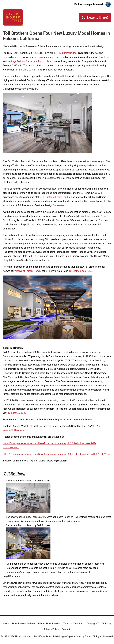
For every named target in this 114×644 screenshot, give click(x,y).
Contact (66, 629)
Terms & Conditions (73, 624)
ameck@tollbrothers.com (16, 430)
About (6, 624)
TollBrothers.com (17, 413)
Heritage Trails (15, 61)
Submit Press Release (49, 624)
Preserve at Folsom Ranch (40, 61)
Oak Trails (104, 57)
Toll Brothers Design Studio (56, 197)
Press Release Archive (23, 624)
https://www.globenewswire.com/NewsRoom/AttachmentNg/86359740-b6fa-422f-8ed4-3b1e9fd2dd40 (57, 454)
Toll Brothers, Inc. (68, 53)
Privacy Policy (51, 629)
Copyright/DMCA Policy (99, 624)
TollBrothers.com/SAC (80, 271)
